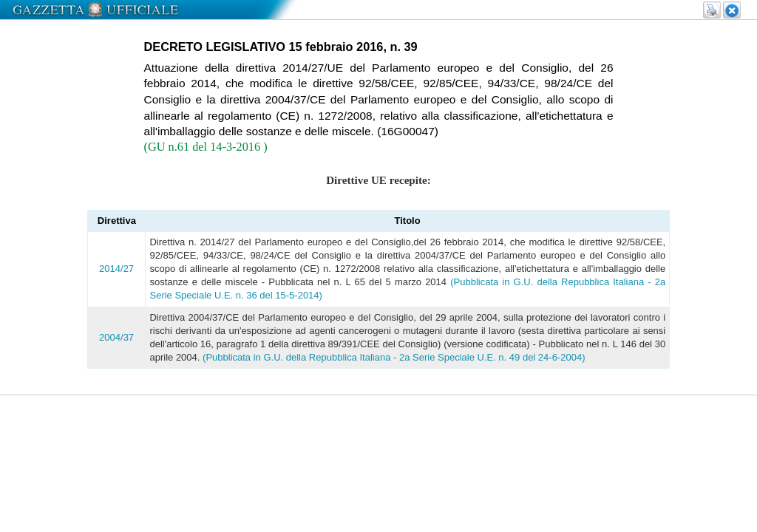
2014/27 (116, 269)
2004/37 (116, 337)
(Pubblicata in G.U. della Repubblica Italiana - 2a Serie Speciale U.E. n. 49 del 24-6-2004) (394, 357)
